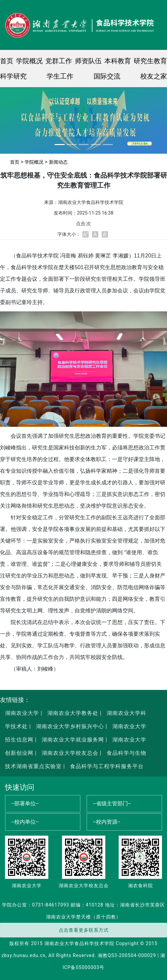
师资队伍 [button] (88, 61)
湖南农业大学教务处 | (74, 713)
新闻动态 (58, 162)
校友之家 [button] (154, 76)
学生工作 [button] (60, 76)
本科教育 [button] (118, 61)
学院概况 (34, 162)
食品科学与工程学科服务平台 (106, 766)
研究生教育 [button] (150, 61)
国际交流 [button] (107, 76)
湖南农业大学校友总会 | (71, 753)
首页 (7, 61)
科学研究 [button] (13, 76)
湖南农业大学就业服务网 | (74, 740)
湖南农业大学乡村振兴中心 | (71, 726)
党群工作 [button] (59, 61)
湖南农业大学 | (24, 713)
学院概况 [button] (29, 61)
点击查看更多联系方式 (84, 930)
